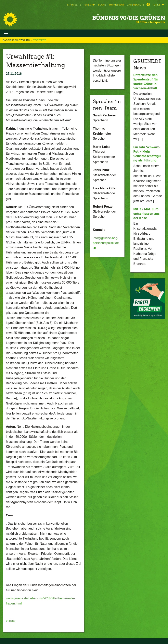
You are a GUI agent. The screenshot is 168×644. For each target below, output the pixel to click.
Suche (102, 5)
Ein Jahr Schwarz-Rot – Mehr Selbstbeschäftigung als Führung (147, 154)
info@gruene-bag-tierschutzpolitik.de (106, 241)
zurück (11, 621)
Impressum (116, 5)
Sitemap (90, 5)
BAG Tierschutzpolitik (17, 40)
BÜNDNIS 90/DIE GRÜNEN (129, 18)
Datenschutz (136, 5)
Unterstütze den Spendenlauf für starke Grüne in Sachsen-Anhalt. (146, 82)
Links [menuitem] (157, 5)
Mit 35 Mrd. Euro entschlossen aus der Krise (146, 213)
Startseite (74, 5)
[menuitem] (74, 5)
